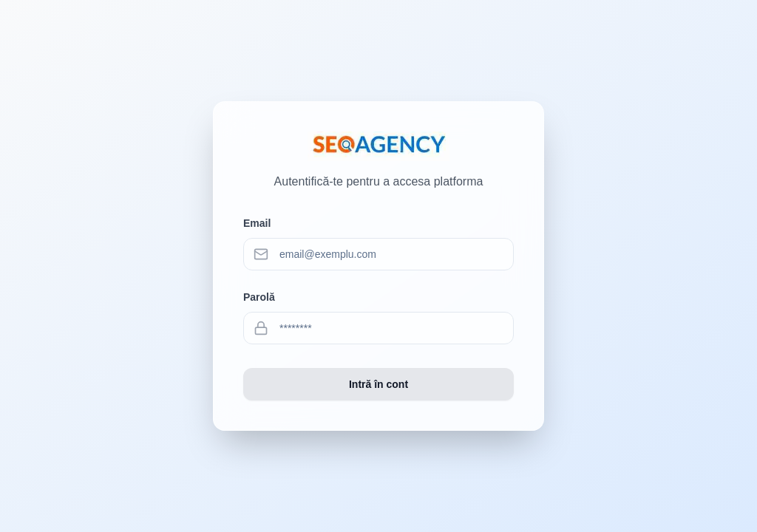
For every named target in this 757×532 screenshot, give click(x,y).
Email (257, 223)
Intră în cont (378, 384)
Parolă (259, 297)
